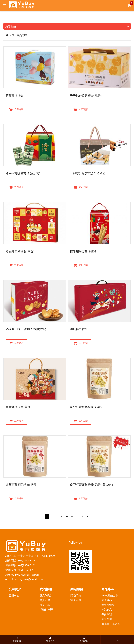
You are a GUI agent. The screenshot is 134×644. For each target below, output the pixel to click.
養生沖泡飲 (108, 605)
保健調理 (107, 614)
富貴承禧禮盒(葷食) (18, 407)
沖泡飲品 (107, 610)
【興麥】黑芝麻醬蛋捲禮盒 (88, 174)
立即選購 (16, 110)
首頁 (10, 35)
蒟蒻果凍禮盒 (14, 96)
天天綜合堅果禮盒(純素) (86, 96)
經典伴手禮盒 (79, 329)
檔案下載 (45, 605)
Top (117, 639)
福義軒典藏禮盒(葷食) (20, 251)
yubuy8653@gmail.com (29, 579)
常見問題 (76, 600)
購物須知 (76, 595)
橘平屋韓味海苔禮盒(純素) (23, 174)
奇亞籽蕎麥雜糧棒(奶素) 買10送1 (92, 485)
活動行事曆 (46, 610)
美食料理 (107, 619)
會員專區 (50, 639)
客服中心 (14, 595)
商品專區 (22, 35)
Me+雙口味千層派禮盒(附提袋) (26, 329)
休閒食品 (107, 600)
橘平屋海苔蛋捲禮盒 (83, 251)
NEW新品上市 (110, 595)
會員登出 (17, 639)
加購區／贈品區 (111, 624)
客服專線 (84, 639)
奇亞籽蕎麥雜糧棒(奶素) (86, 407)
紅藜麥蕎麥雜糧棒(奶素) (21, 485)
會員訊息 (45, 600)
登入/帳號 (45, 595)
